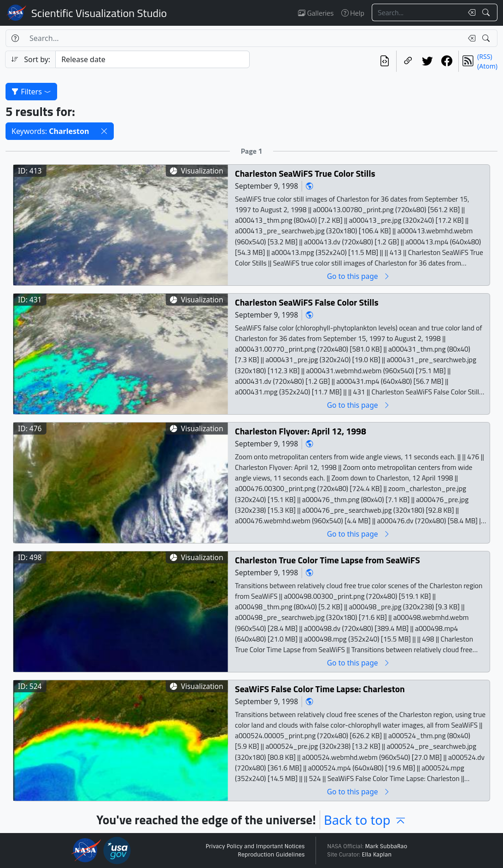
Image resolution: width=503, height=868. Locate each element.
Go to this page (359, 276)
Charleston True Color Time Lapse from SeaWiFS (328, 560)
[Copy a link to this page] (408, 61)
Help (353, 13)
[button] (104, 131)
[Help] (15, 38)
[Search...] (417, 12)
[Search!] (487, 12)
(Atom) (487, 66)
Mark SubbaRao (386, 846)
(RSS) (485, 56)
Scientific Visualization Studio (99, 13)
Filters (31, 92)
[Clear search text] (470, 12)
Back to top (365, 820)
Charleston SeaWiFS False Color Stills (307, 303)
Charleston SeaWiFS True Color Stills (305, 174)
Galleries (316, 13)
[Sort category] (152, 59)
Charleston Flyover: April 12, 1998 (301, 431)
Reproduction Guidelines (271, 855)
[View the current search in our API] (385, 61)
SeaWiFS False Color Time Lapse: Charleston (320, 689)
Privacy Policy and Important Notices (255, 846)
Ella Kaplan (377, 855)
